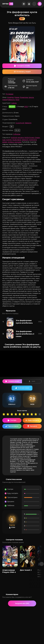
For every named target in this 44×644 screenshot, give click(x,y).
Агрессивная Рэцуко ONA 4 (9, 571)
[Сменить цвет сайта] (24, 4)
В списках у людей (24, 72)
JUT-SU (8, 4)
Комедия (10, 97)
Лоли (17, 100)
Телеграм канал (23, 388)
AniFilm (9, 140)
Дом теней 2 (26, 570)
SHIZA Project (29, 138)
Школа (31, 97)
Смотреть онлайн (23, 66)
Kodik (33, 381)
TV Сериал (10, 94)
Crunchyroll (20, 123)
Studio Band (17, 140)
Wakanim (28, 123)
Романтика (24, 97)
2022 (26, 107)
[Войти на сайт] (29, 4)
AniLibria (21, 138)
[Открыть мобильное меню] (40, 4)
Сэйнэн (14, 103)
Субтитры (17, 134)
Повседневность (9, 100)
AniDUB (14, 138)
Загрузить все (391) (22, 603)
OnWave (11, 142)
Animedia (18, 142)
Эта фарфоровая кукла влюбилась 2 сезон (25, 334)
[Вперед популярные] (42, 564)
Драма (17, 97)
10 (40, 414)
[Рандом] (34, 4)
